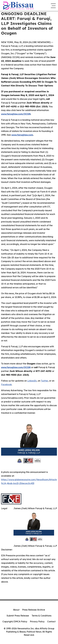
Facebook (6, 384)
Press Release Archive (34, 610)
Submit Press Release (18, 616)
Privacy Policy (37, 622)
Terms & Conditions (42, 616)
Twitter (44, 381)
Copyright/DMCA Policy (15, 622)
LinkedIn (32, 381)
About (16, 610)
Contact (51, 622)
